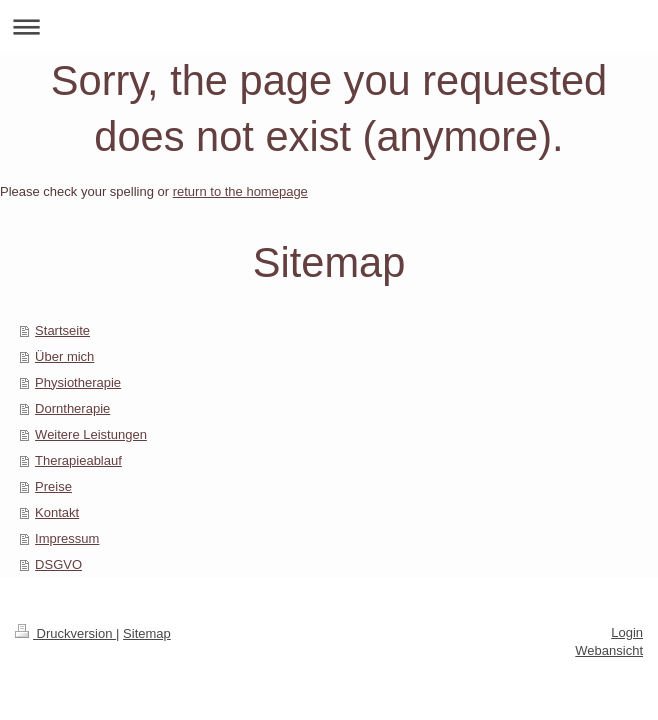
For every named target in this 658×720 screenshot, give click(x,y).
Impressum (67, 538)
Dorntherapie (72, 408)
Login (627, 632)
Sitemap (147, 633)
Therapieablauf (78, 460)
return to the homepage (240, 191)
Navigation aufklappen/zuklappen (329, 26)
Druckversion (65, 633)
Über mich (64, 356)
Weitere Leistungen (91, 434)
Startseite (62, 330)
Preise (53, 486)
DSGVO (58, 564)
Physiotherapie (78, 382)
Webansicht (609, 650)
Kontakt (57, 512)
